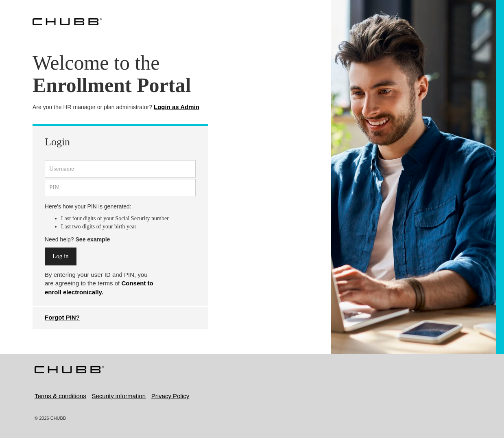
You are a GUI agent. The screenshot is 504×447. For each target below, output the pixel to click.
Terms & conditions (60, 396)
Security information (119, 396)
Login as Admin (177, 107)
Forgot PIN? (62, 317)
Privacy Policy (170, 396)
